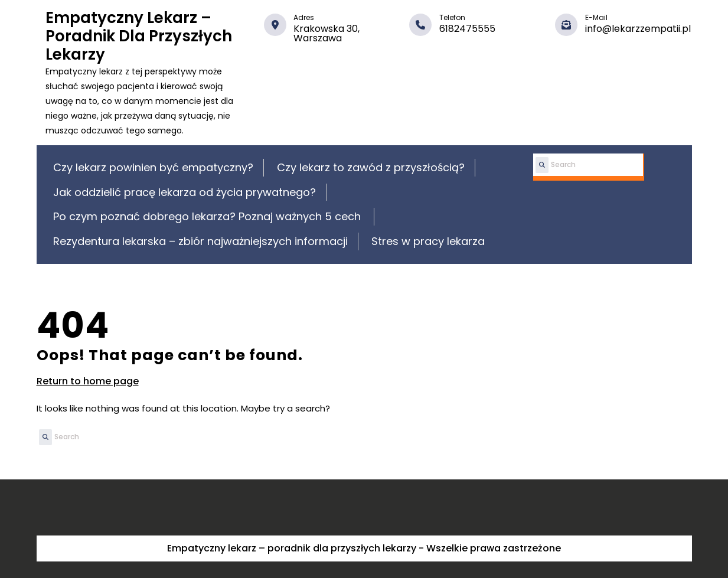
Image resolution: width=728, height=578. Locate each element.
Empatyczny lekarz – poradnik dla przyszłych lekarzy (139, 36)
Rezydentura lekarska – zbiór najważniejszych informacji (200, 241)
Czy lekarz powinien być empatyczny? (153, 167)
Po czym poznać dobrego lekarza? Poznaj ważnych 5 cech (208, 216)
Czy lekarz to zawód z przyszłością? (371, 167)
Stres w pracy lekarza (428, 241)
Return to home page (88, 381)
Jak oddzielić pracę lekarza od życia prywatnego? (185, 192)
